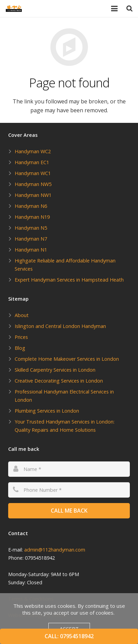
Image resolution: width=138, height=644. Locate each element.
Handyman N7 (31, 239)
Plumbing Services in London (47, 411)
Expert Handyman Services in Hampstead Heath (69, 280)
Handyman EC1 (32, 162)
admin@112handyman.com (55, 550)
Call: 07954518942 (69, 636)
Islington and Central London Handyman (60, 326)
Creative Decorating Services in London (59, 381)
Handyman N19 (32, 217)
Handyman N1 (31, 250)
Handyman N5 (31, 228)
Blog (20, 348)
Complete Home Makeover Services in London (67, 359)
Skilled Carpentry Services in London (55, 370)
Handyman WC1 (33, 173)
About (22, 315)
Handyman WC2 (33, 151)
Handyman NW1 (33, 195)
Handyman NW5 (33, 184)
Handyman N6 (31, 206)
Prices (21, 337)
